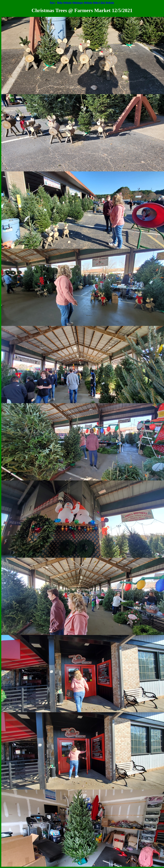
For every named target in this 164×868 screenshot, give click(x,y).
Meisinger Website (82, 3)
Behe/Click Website (104, 3)
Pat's (53, 3)
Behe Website (65, 3)
